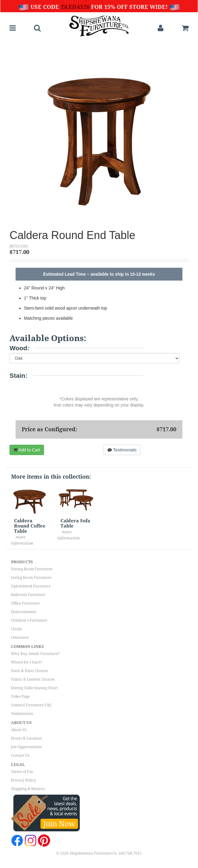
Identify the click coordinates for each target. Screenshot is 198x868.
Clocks (16, 629)
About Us (19, 730)
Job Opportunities (26, 747)
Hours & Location (26, 738)
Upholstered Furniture (31, 586)
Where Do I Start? (27, 662)
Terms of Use (22, 772)
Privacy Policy (24, 780)
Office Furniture (25, 603)
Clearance (20, 638)
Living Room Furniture (31, 578)
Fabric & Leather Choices (33, 679)
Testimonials (122, 450)
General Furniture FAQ (31, 705)
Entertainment (24, 612)
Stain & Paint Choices (29, 671)
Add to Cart (27, 450)
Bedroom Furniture (28, 595)
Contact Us (20, 756)
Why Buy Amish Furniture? (35, 654)
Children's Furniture (29, 620)
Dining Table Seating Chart (34, 688)
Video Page (20, 697)
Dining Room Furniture (32, 569)
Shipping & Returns (28, 789)
